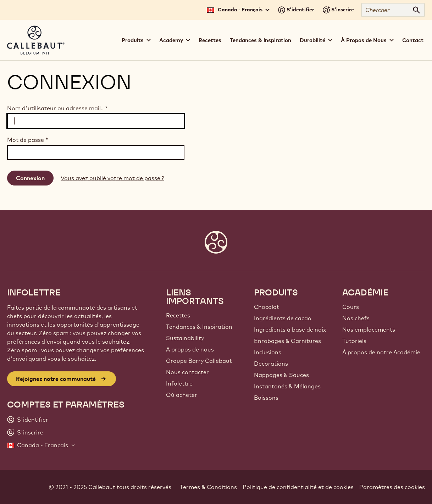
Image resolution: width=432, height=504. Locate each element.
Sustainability (185, 338)
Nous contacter (187, 372)
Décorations (271, 364)
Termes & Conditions (208, 487)
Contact (413, 40)
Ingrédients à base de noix (290, 329)
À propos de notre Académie (381, 352)
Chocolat (267, 307)
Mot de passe (27, 140)
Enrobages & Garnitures (287, 341)
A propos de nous (190, 349)
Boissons (266, 398)
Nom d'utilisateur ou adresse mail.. (57, 108)
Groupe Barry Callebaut (199, 361)
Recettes (210, 40)
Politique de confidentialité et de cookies (298, 487)
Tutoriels (354, 341)
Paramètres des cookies (392, 487)
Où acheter (182, 395)
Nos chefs (356, 318)
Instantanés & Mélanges (287, 386)
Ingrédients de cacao (283, 318)
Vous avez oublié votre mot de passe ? (112, 178)
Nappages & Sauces (281, 375)
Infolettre (179, 383)
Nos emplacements (369, 329)
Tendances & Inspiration (261, 40)
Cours (351, 307)
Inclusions (268, 352)
